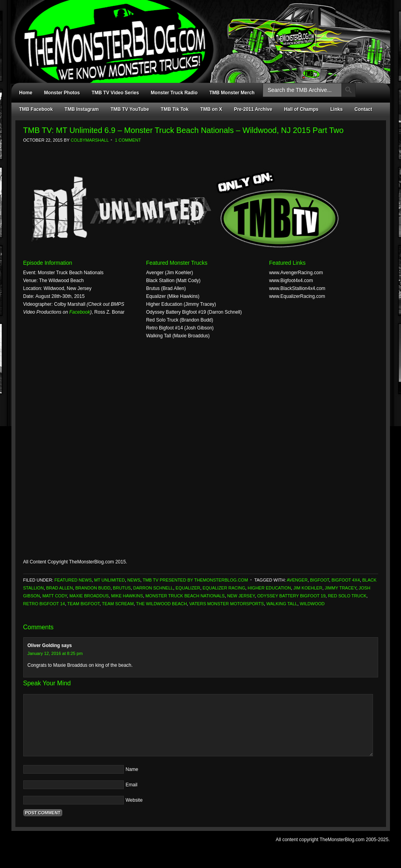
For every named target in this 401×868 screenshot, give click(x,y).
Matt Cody (54, 596)
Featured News (73, 580)
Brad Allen (60, 588)
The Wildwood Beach (161, 604)
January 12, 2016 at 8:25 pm (55, 653)
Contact (363, 109)
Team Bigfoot (84, 604)
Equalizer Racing (224, 588)
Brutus (122, 588)
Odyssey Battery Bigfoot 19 (291, 596)
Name (132, 769)
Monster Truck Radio (174, 93)
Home (26, 93)
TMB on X (211, 109)
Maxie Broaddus (89, 596)
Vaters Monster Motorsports (227, 604)
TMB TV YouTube (130, 109)
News (134, 580)
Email (132, 785)
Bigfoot (319, 580)
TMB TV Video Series (116, 93)
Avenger (297, 580)
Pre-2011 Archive (253, 109)
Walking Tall (282, 604)
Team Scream (118, 604)
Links (337, 109)
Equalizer (188, 588)
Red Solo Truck (347, 596)
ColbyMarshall (90, 140)
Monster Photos (62, 93)
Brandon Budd (93, 588)
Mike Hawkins (127, 596)
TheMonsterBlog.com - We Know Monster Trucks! (197, 35)
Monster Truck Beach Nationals (185, 596)
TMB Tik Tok (175, 109)
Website (134, 800)
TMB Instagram (82, 109)
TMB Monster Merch (232, 93)
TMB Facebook (36, 109)
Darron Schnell (153, 588)
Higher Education (269, 588)
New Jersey (241, 596)
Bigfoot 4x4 (346, 580)
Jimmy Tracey (341, 588)
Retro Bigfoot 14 (44, 604)
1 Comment (128, 140)
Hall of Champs (301, 109)
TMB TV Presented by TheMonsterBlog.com (195, 580)
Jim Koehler (308, 588)
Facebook (80, 312)
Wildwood (312, 604)
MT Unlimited (110, 580)
